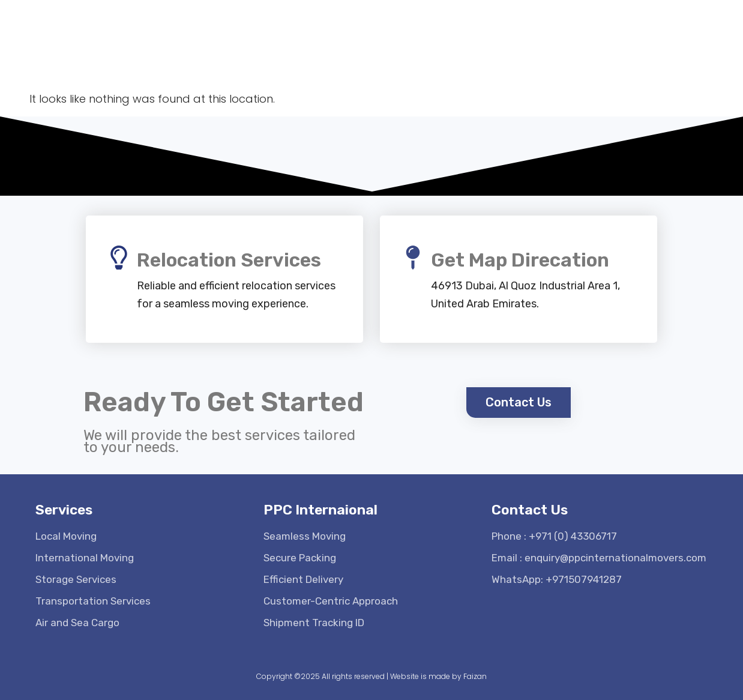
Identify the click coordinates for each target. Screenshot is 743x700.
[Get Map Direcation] (413, 258)
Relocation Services (229, 260)
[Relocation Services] (119, 258)
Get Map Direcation (520, 260)
